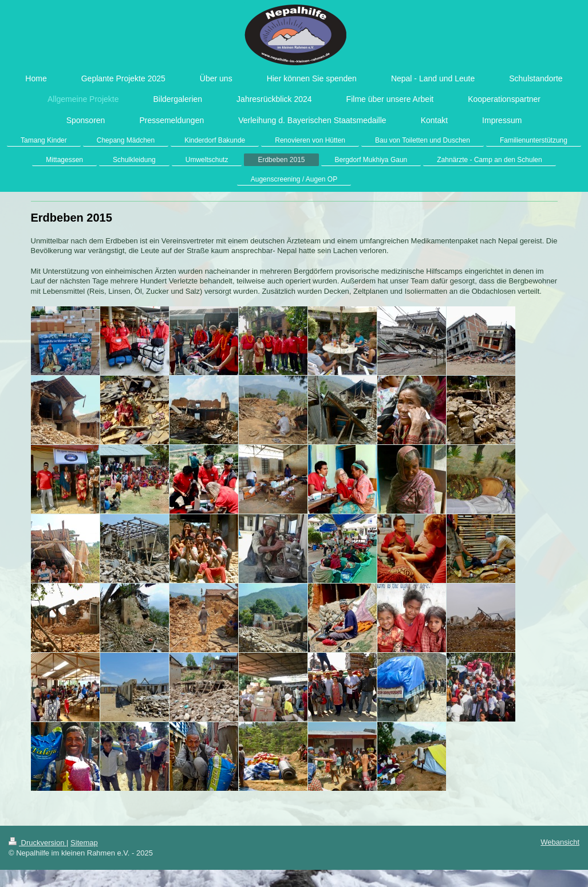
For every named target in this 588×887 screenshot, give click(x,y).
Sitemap (84, 843)
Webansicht (560, 842)
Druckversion (38, 843)
